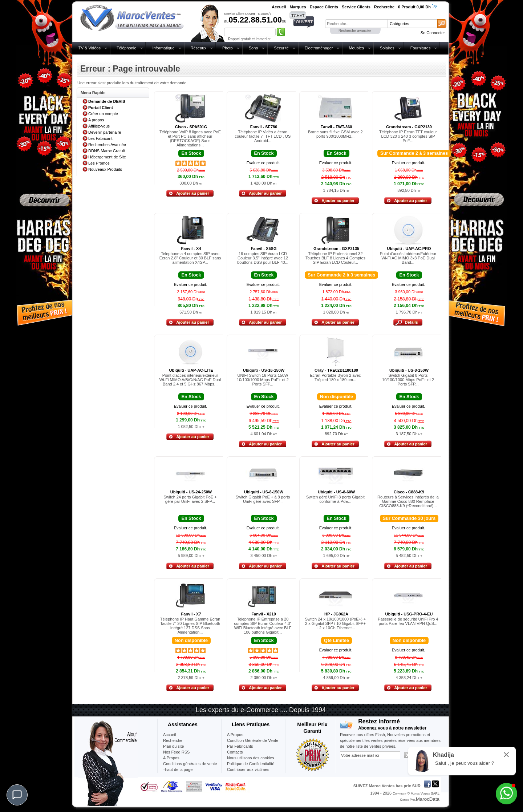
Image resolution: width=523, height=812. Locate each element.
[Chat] (17, 795)
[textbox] (356, 24)
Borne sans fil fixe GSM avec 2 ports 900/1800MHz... (335, 134)
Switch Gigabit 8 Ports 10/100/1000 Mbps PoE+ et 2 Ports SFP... (408, 380)
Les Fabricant (100, 138)
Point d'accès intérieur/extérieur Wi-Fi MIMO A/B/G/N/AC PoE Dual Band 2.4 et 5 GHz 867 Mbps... (190, 380)
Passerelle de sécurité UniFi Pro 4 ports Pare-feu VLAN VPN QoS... (408, 621)
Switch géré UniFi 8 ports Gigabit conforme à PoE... (335, 499)
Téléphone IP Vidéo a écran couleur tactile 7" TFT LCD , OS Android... (263, 136)
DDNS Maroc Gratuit (107, 151)
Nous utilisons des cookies (251, 758)
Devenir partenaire (105, 132)
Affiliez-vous (99, 126)
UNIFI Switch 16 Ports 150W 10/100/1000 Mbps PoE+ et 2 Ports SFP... (263, 380)
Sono (254, 48)
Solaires (387, 48)
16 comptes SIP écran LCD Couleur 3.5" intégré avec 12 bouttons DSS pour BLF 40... (263, 258)
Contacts (235, 752)
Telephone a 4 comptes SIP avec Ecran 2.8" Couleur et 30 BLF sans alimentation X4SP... (190, 258)
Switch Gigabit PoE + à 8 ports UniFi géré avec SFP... (263, 499)
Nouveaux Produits (105, 169)
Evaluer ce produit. (263, 163)
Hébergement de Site (107, 157)
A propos (96, 120)
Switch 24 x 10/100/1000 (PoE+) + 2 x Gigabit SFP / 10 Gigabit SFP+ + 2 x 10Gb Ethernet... (336, 623)
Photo (228, 48)
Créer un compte (103, 114)
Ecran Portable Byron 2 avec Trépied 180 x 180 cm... (335, 377)
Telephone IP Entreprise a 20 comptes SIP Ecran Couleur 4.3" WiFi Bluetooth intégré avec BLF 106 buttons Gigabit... (263, 626)
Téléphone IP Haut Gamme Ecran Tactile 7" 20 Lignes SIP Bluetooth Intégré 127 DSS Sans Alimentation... (190, 626)
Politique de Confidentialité (251, 764)
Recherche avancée (355, 31)
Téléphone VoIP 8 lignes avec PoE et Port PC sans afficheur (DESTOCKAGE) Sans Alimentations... (190, 138)
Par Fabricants (240, 746)
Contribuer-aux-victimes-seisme (249, 772)
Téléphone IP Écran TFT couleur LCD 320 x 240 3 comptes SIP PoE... (408, 136)
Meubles (356, 48)
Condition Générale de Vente (253, 740)
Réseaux (198, 48)
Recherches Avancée (107, 145)
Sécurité (281, 48)
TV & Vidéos (90, 48)
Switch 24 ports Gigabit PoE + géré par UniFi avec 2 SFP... (190, 499)
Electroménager (319, 48)
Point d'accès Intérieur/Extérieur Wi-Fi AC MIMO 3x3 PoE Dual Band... (408, 258)
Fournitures (421, 48)
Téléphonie (126, 48)
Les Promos (99, 163)
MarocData (428, 799)
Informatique (163, 48)
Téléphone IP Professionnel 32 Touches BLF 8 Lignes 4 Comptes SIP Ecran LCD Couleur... (335, 258)
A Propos (235, 735)
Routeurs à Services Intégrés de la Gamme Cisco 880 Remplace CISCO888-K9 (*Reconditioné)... (408, 501)
